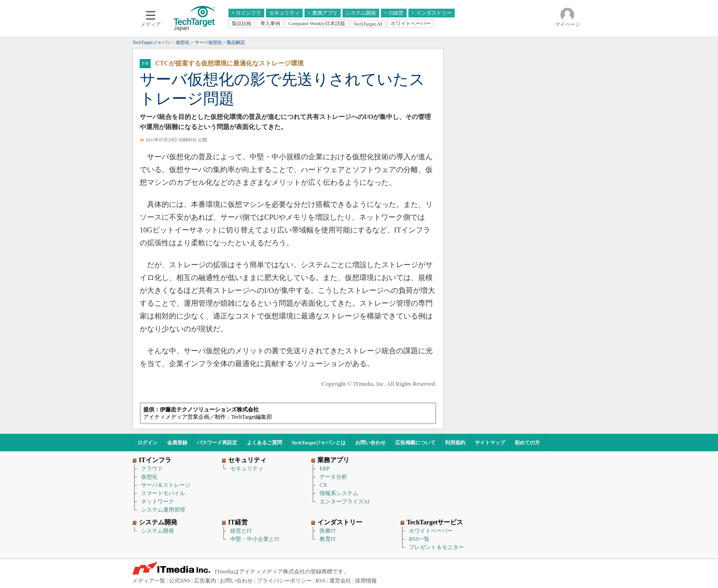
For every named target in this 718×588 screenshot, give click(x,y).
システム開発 (158, 531)
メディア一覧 (149, 581)
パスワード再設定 (217, 442)
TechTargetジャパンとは (319, 442)
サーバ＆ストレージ (166, 485)
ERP (325, 469)
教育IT (328, 539)
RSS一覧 (419, 539)
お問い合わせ (370, 442)
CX (324, 485)
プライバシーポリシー (284, 581)
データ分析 (333, 477)
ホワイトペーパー (431, 531)
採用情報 (366, 581)
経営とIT (241, 531)
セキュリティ (247, 469)
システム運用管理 (163, 510)
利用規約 (455, 442)
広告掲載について (415, 442)
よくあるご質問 (264, 442)
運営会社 (340, 581)
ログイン (147, 442)
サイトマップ (490, 442)
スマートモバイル (163, 493)
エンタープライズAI (345, 502)
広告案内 (205, 581)
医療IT (328, 531)
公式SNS (179, 581)
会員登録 (177, 442)
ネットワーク (158, 502)
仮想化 (149, 477)
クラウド (152, 469)
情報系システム (339, 493)
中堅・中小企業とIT (255, 539)
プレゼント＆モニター (436, 547)
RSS (320, 581)
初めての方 (527, 442)
